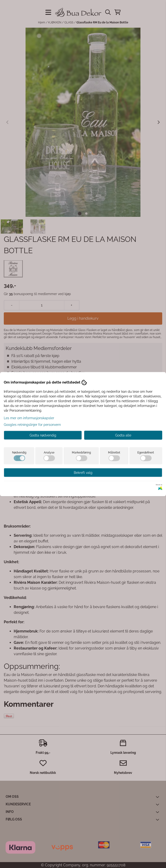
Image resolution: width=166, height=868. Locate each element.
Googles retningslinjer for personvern (32, 424)
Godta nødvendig (43, 435)
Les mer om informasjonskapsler (29, 418)
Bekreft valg (83, 472)
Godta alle (123, 435)
